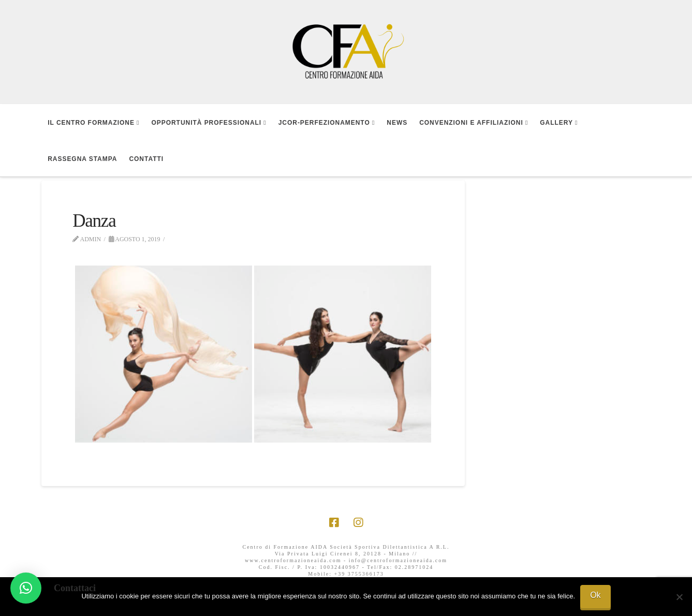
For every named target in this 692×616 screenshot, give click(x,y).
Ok (595, 595)
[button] (26, 588)
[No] (679, 597)
